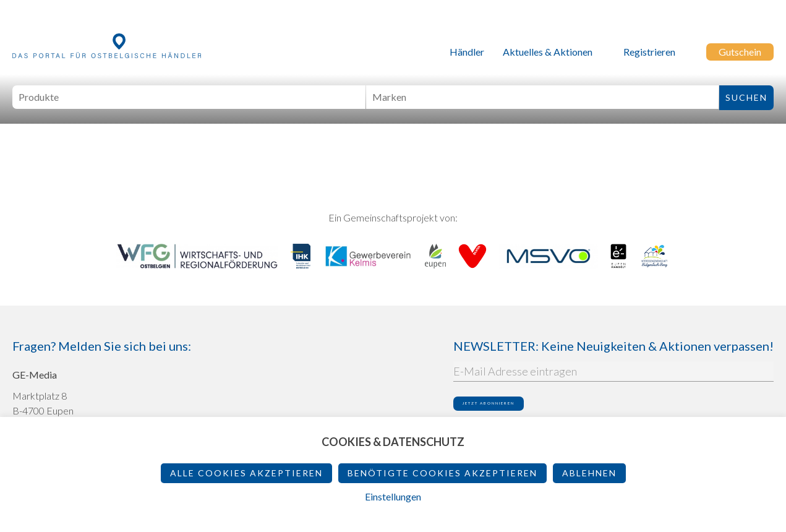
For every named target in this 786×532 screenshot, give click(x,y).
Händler (467, 52)
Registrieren (649, 52)
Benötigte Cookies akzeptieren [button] (442, 473)
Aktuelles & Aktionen (548, 52)
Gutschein (740, 52)
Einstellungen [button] (393, 496)
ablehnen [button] (589, 473)
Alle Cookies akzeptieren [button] (246, 473)
